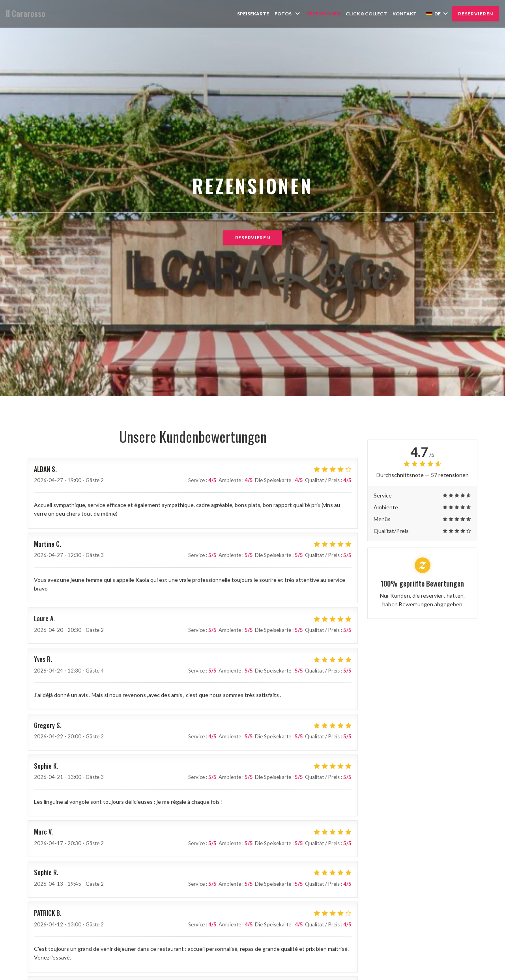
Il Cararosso (26, 14)
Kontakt (405, 14)
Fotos (288, 14)
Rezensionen (323, 14)
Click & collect (366, 13)
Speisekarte (253, 14)
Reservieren (476, 14)
